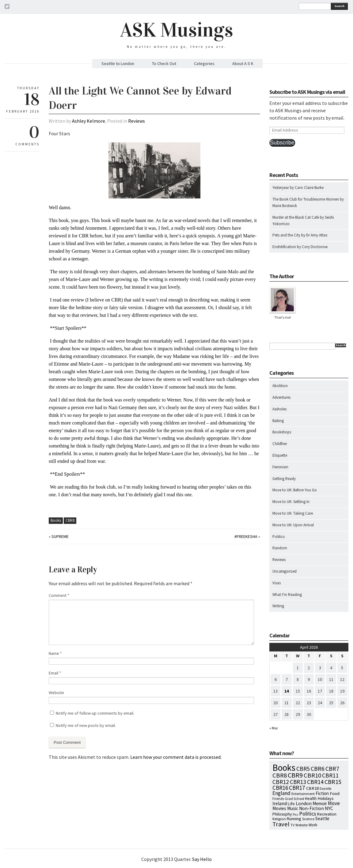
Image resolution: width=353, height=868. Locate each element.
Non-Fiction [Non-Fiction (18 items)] (311, 808)
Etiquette (280, 455)
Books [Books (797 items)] (284, 768)
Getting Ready (284, 479)
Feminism (280, 467)
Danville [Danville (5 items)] (325, 789)
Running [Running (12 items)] (294, 819)
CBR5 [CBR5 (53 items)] (303, 769)
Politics (279, 537)
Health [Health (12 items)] (311, 798)
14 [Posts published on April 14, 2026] (287, 691)
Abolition (280, 386)
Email (55, 673)
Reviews (137, 121)
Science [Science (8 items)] (308, 819)
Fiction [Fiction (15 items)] (322, 793)
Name (55, 653)
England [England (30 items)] (281, 793)
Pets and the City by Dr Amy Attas (300, 235)
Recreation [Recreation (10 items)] (327, 814)
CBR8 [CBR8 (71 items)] (280, 775)
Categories (204, 63)
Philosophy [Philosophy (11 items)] (282, 814)
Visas (277, 583)
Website (56, 693)
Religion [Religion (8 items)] (279, 819)
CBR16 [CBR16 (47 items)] (280, 788)
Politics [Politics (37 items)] (308, 814)
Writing (278, 606)
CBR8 (70, 520)
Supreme (60, 536)
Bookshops (282, 432)
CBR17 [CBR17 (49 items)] (297, 788)
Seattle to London (118, 63)
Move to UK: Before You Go (295, 490)
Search (339, 6)
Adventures (281, 397)
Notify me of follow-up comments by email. (95, 713)
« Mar (274, 728)
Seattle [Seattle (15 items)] (322, 818)
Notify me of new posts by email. (86, 725)
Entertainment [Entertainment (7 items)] (303, 794)
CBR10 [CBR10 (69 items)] (312, 775)
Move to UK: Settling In (291, 502)
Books (56, 520)
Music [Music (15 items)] (293, 808)
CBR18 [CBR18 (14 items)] (312, 788)
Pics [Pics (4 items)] (295, 814)
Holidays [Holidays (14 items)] (326, 798)
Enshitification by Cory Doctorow (300, 247)
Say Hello (202, 859)
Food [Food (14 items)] (335, 793)
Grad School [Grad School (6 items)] (294, 799)
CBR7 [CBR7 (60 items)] (332, 768)
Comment (59, 595)
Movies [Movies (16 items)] (279, 808)
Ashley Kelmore (89, 121)
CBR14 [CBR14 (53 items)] (315, 782)
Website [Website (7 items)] (302, 825)
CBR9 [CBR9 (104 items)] (295, 775)
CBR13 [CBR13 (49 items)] (298, 782)
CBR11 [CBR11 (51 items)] (330, 775)
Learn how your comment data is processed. (176, 757)
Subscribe (282, 143)
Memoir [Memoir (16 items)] (320, 803)
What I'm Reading (287, 595)
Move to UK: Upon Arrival (293, 525)
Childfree (280, 444)
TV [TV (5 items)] (292, 825)
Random (280, 548)
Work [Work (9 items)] (313, 825)
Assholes (279, 409)
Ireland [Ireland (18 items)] (280, 803)
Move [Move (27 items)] (334, 803)
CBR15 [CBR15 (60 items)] (333, 782)
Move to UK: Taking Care (293, 513)
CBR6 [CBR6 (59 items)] (318, 768)
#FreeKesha (246, 536)
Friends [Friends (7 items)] (278, 799)
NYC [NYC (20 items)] (329, 808)
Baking (278, 421)
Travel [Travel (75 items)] (281, 824)
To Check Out (164, 63)
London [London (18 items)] (304, 803)
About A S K (243, 63)
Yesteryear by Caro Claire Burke (298, 188)
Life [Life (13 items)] (291, 804)
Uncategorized (285, 571)
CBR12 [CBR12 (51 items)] (281, 782)
